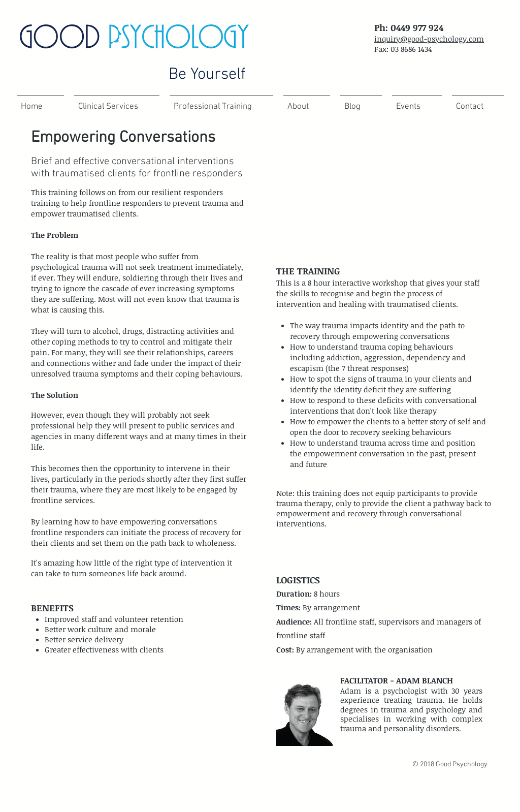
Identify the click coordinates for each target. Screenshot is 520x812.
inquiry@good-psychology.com (429, 39)
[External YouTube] (382, 190)
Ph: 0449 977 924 (409, 27)
